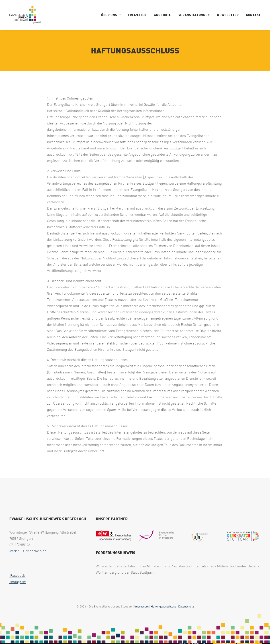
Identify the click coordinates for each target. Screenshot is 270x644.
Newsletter (228, 15)
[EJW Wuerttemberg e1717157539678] (113, 536)
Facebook (17, 575)
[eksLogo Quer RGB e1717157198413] (157, 536)
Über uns (111, 15)
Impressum (141, 606)
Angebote (163, 15)
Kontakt (253, 15)
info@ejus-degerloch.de (28, 551)
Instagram (18, 582)
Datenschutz (186, 606)
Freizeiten (137, 15)
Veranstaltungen (194, 15)
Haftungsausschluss (163, 606)
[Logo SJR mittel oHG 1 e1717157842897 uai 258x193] (200, 536)
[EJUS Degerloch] (25, 15)
